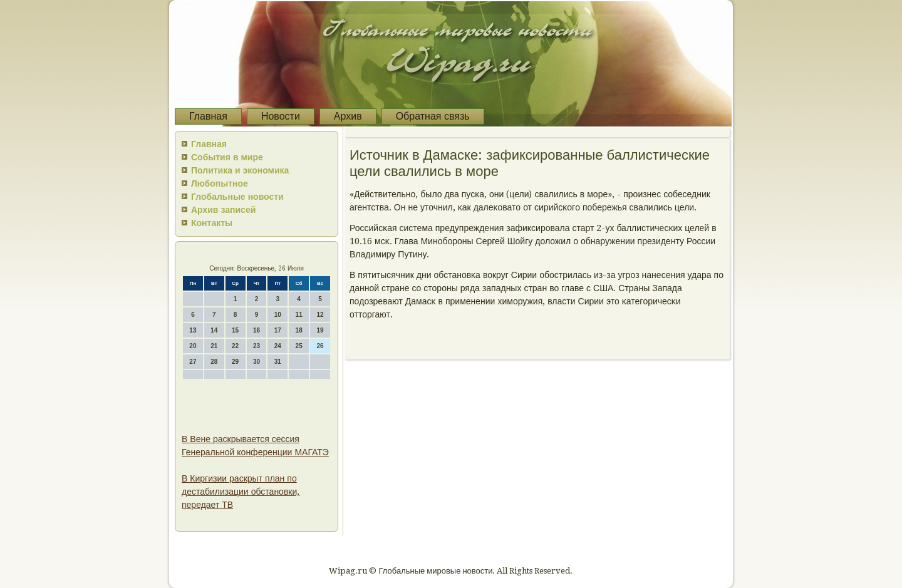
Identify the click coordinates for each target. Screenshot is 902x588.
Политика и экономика (240, 170)
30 (257, 362)
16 (257, 330)
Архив (348, 116)
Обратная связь (433, 116)
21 (214, 346)
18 (299, 330)
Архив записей (223, 210)
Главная (208, 116)
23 (257, 346)
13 (193, 330)
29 (235, 362)
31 (278, 362)
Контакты (212, 223)
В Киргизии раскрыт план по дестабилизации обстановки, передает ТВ (241, 492)
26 (320, 346)
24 (278, 346)
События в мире (227, 157)
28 (214, 362)
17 (278, 330)
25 (299, 346)
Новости (281, 116)
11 (299, 315)
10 (278, 315)
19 (320, 330)
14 (214, 330)
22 (235, 346)
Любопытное (220, 183)
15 (235, 330)
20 (193, 346)
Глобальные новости (237, 197)
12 (320, 315)
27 (193, 362)
